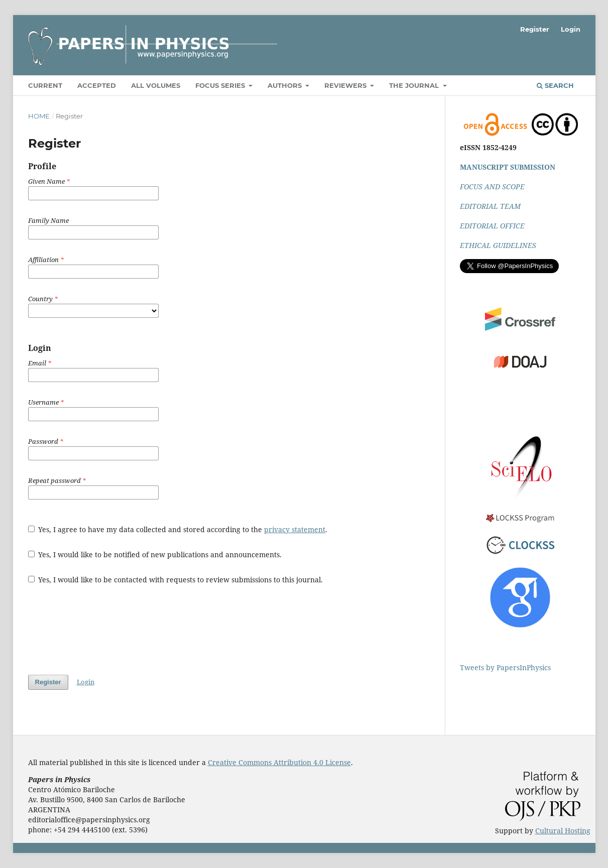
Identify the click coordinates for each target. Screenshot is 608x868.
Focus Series (221, 85)
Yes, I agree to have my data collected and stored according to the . (178, 529)
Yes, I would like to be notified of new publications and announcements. (155, 554)
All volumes (156, 85)
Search (555, 85)
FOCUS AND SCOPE (492, 187)
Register (535, 29)
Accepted (97, 85)
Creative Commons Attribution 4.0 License (279, 762)
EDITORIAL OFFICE (492, 226)
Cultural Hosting (563, 831)
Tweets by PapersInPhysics (505, 667)
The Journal (415, 85)
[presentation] (104, 630)
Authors (286, 85)
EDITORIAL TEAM (490, 206)
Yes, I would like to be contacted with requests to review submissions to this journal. (176, 580)
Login (571, 29)
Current (45, 85)
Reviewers (346, 85)
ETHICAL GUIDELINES (498, 245)
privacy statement (295, 529)
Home (39, 116)
